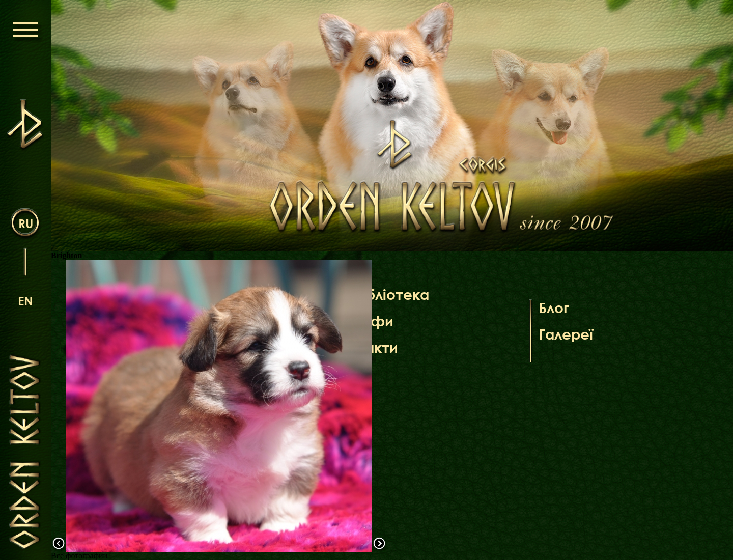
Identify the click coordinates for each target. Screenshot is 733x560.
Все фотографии (79, 556)
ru (26, 223)
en (25, 301)
